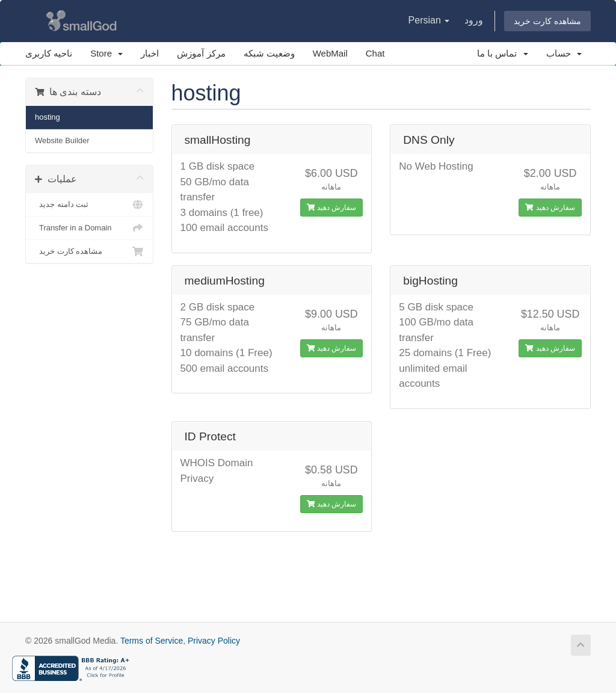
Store (106, 53)
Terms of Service (152, 641)
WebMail (330, 53)
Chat (375, 53)
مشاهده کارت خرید (547, 21)
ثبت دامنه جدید (89, 205)
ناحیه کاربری (49, 53)
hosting (48, 117)
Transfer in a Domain (89, 228)
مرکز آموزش (201, 53)
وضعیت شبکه (269, 53)
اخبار (150, 53)
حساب (564, 53)
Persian (429, 20)
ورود (474, 20)
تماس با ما (503, 53)
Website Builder (62, 140)
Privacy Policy (214, 641)
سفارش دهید (332, 208)
